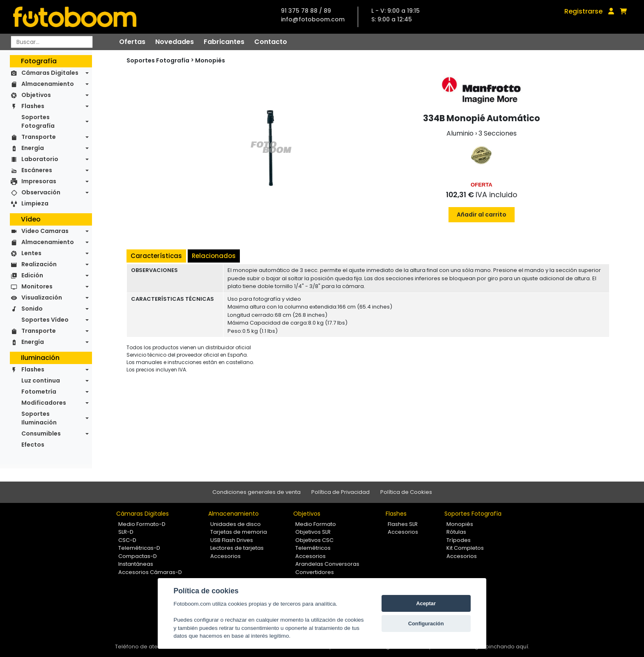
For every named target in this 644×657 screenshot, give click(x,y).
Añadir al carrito (482, 214)
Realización (39, 264)
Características (156, 256)
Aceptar (426, 603)
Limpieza (35, 203)
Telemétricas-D (139, 548)
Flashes (33, 106)
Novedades (175, 42)
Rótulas (456, 532)
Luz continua (41, 380)
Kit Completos (465, 548)
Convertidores (315, 572)
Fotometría (39, 392)
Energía (33, 148)
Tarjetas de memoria (239, 532)
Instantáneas (136, 564)
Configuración (426, 624)
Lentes (31, 253)
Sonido (32, 309)
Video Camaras (45, 231)
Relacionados (214, 256)
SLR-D (126, 532)
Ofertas (132, 42)
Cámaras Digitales (50, 73)
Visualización (42, 297)
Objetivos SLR (313, 532)
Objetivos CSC (314, 540)
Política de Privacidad (340, 492)
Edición (32, 275)
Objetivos (36, 95)
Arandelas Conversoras (327, 564)
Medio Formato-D (142, 524)
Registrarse (583, 11)
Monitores (37, 286)
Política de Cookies (406, 492)
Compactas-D (138, 556)
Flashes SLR (403, 524)
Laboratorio (40, 159)
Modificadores (44, 403)
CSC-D (127, 540)
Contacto (271, 42)
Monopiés (210, 60)
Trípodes (459, 540)
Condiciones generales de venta (256, 492)
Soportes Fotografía (38, 121)
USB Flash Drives (232, 540)
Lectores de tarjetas (237, 548)
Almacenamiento (48, 84)
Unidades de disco (236, 524)
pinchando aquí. (507, 647)
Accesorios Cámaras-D (150, 572)
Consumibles (41, 433)
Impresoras (39, 181)
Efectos (33, 445)
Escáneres (37, 170)
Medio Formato (316, 524)
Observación (41, 192)
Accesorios (225, 556)
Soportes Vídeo (45, 320)
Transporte (39, 137)
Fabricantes (224, 42)
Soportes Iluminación (39, 418)
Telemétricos (313, 548)
